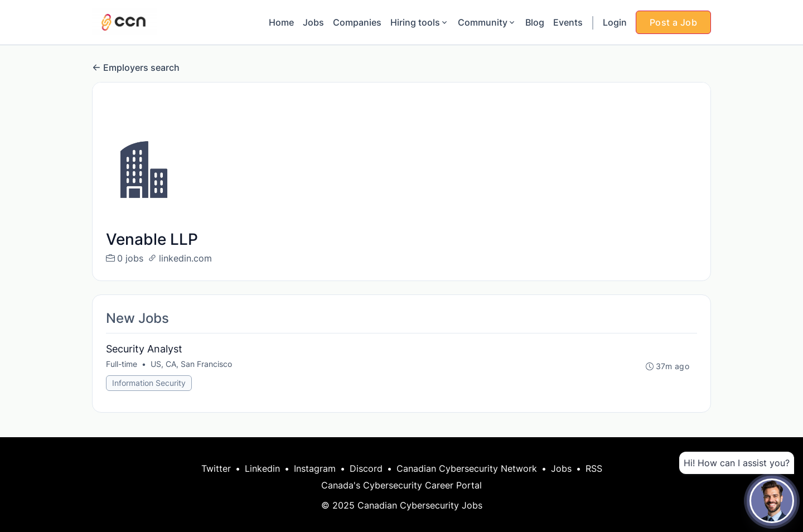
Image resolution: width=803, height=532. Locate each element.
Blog (535, 22)
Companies (357, 22)
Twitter (216, 468)
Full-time (122, 364)
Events (568, 22)
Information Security (149, 383)
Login (615, 22)
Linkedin (262, 468)
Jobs (313, 22)
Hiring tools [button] (420, 22)
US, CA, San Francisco (191, 364)
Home (281, 22)
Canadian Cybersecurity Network (467, 468)
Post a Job (673, 22)
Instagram (315, 468)
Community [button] (487, 22)
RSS (594, 468)
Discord (366, 468)
